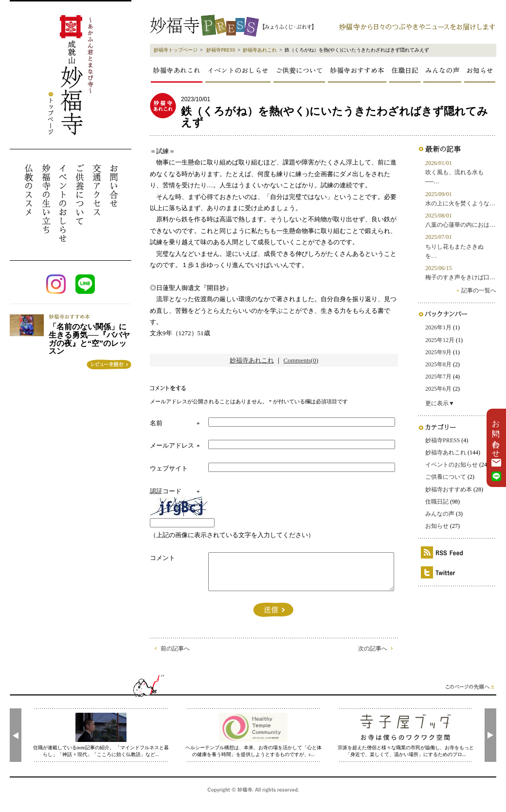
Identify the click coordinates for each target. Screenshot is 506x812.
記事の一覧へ (479, 290)
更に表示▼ (440, 403)
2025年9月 (438, 352)
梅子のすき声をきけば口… (460, 277)
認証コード (166, 491)
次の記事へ (373, 649)
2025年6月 (438, 389)
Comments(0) (301, 360)
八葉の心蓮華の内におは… (460, 225)
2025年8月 (438, 364)
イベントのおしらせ (238, 70)
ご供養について (299, 70)
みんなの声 (442, 70)
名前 (156, 423)
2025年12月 (440, 340)
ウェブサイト (169, 468)
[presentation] (16, 735)
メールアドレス (172, 445)
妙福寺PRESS (221, 50)
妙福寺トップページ (176, 50)
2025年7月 (438, 377)
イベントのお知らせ (452, 465)
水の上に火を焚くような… (460, 203)
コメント (163, 558)
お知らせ (480, 70)
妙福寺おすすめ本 (357, 70)
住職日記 (405, 70)
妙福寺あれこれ (260, 50)
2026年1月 (438, 327)
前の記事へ (175, 649)
